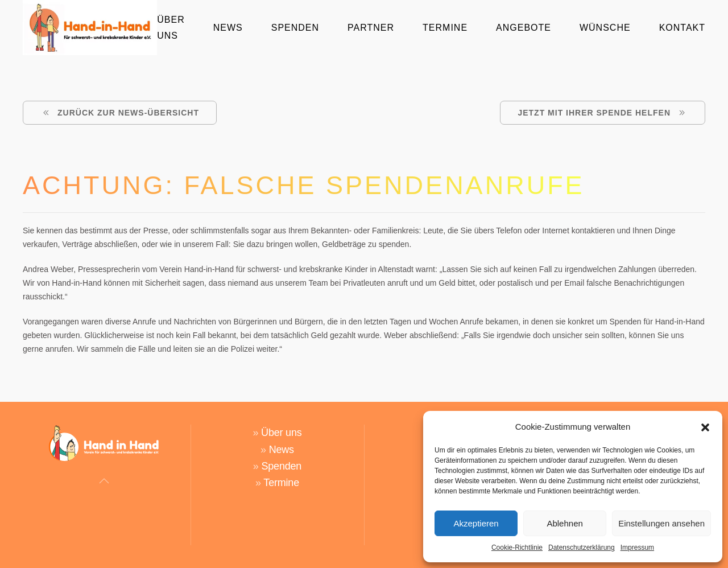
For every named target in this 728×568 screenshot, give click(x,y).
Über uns (281, 421)
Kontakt (682, 28)
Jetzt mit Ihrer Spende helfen (603, 113)
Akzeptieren (476, 523)
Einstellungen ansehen (661, 523)
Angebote (524, 28)
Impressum (637, 548)
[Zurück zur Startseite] (90, 28)
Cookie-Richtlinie (517, 548)
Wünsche (605, 28)
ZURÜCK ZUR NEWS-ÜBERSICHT (120, 113)
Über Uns (171, 27)
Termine (445, 28)
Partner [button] (371, 28)
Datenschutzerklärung (582, 548)
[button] (705, 427)
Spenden (295, 28)
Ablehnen (564, 523)
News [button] (228, 28)
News (282, 437)
